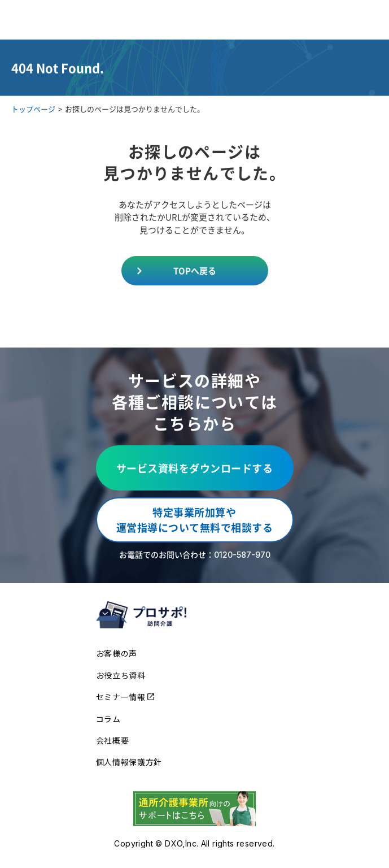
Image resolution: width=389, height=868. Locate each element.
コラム (108, 719)
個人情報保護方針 (129, 762)
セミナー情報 (125, 697)
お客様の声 (117, 653)
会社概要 (113, 740)
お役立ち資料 (121, 675)
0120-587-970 (242, 555)
